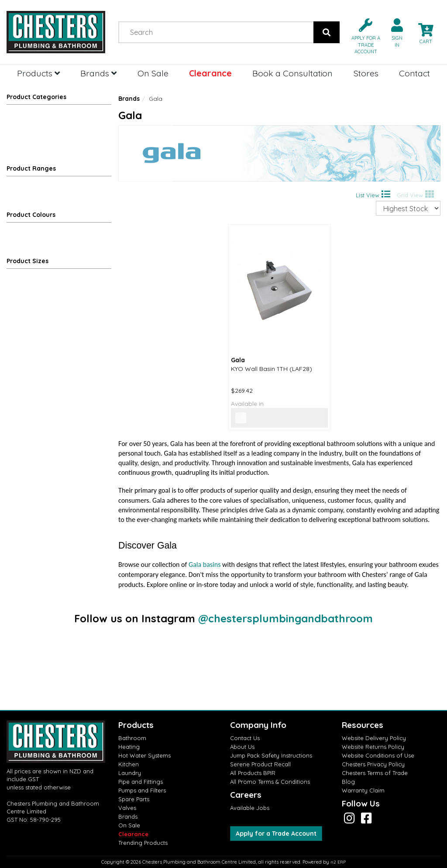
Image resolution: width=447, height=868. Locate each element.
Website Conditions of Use (378, 755)
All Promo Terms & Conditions (270, 782)
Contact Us (245, 738)
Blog (348, 782)
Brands (98, 73)
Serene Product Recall (260, 764)
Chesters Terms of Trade (375, 773)
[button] (362, 36)
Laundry (130, 773)
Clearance (210, 73)
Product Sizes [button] (28, 261)
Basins (62, 128)
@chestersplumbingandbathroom (285, 618)
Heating (129, 747)
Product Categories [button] (36, 97)
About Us (242, 747)
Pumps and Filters (142, 790)
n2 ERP (338, 862)
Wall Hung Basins (43, 141)
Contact (414, 73)
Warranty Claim (363, 790)
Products (38, 73)
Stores (366, 73)
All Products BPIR (253, 773)
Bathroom (22, 115)
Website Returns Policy (373, 747)
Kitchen (129, 764)
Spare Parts (134, 799)
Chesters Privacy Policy (373, 764)
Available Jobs (250, 808)
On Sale (153, 73)
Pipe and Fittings (141, 782)
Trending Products (143, 843)
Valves (127, 808)
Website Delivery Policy (374, 738)
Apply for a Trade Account (276, 834)
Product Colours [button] (31, 215)
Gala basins (205, 564)
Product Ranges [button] (31, 168)
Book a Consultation (292, 73)
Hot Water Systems (144, 755)
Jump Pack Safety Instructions (271, 755)
